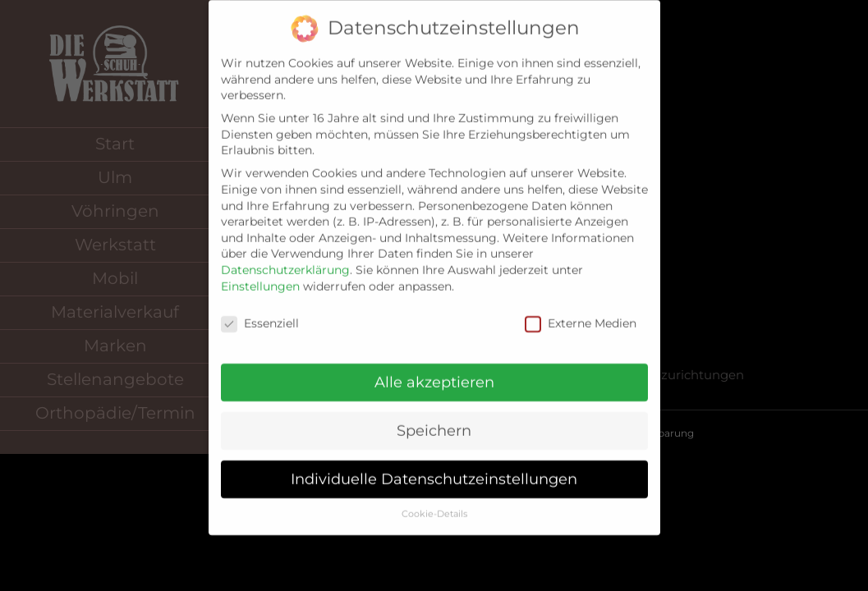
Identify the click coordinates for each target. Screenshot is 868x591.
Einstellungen (260, 273)
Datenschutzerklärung (285, 257)
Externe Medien (581, 312)
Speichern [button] (434, 417)
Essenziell (260, 312)
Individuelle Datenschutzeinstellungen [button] (434, 466)
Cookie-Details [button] (434, 501)
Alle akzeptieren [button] (434, 369)
